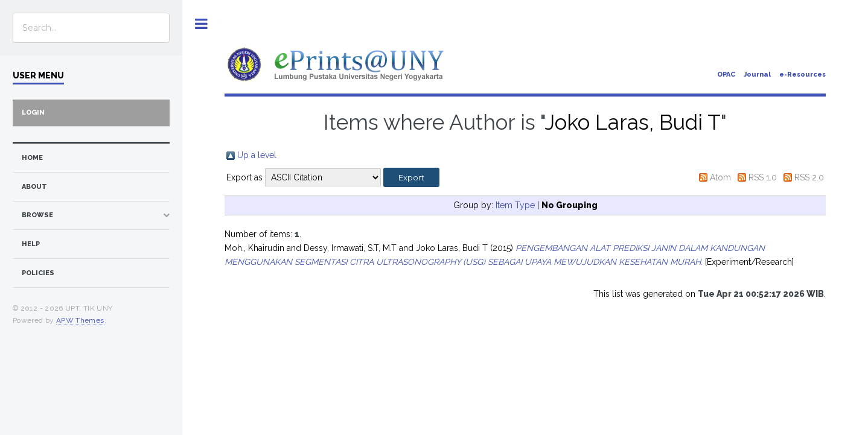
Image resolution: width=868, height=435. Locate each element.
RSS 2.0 (809, 177)
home (32, 158)
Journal (757, 75)
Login (33, 113)
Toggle (201, 24)
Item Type (515, 205)
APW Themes (80, 320)
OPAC (726, 75)
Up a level (257, 155)
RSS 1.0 (763, 177)
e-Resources (803, 75)
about (34, 187)
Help (31, 244)
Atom (720, 177)
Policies (38, 273)
